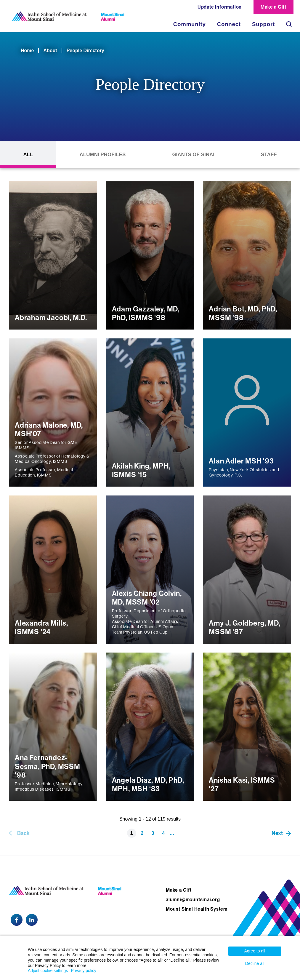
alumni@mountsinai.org (193, 900)
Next (277, 833)
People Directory (85, 51)
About (50, 51)
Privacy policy (84, 971)
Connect (229, 24)
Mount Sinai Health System (197, 909)
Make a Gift (273, 7)
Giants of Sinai (193, 155)
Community (190, 24)
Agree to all (255, 951)
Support (263, 24)
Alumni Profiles (103, 155)
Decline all (255, 963)
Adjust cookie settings (48, 971)
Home (27, 51)
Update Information (220, 7)
